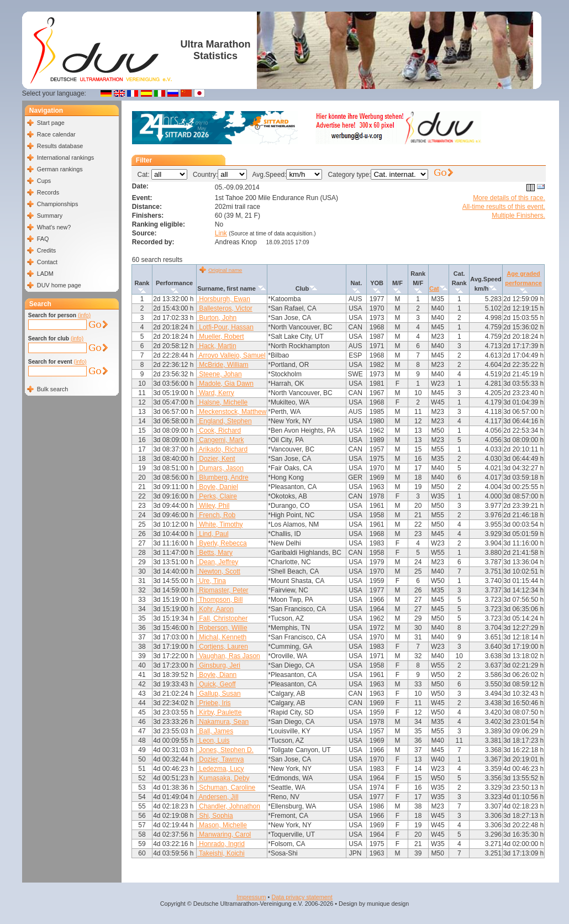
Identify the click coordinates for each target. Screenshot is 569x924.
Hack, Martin (217, 346)
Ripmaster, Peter (223, 590)
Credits (46, 250)
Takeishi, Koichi (221, 853)
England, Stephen (225, 421)
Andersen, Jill (218, 797)
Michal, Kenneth (222, 637)
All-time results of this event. (504, 207)
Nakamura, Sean (223, 722)
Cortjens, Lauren (223, 647)
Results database (60, 146)
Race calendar (56, 134)
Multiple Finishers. (518, 216)
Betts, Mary (215, 553)
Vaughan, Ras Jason (229, 656)
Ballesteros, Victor (225, 308)
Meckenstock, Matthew (232, 412)
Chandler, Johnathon (229, 806)
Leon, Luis (214, 741)
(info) (84, 315)
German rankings (60, 169)
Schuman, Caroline (226, 788)
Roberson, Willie (222, 628)
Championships (57, 204)
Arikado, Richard (222, 449)
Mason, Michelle (222, 825)
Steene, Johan (220, 374)
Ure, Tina (212, 581)
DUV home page (59, 285)
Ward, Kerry (216, 393)
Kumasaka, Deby (223, 778)
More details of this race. (509, 198)
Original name (225, 270)
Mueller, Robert (221, 337)
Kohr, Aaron (215, 609)
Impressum (251, 897)
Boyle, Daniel (218, 487)
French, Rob (216, 515)
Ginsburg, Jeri (219, 665)
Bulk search (52, 389)
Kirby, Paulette (219, 712)
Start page (51, 123)
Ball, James (215, 731)
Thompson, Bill (220, 600)
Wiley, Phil (213, 506)
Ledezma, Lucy (221, 769)
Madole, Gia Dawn (225, 384)
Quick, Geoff (217, 684)
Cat (434, 288)
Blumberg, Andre (223, 477)
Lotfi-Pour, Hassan (225, 327)
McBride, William (223, 365)
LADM (45, 274)
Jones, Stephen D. (225, 750)
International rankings (65, 158)
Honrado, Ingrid (221, 844)
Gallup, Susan (219, 694)
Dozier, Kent (216, 459)
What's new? (54, 227)
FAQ (43, 239)
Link (221, 233)
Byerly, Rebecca (222, 543)
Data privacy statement (302, 897)
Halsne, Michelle (222, 402)
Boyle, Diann (217, 675)
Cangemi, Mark (221, 440)
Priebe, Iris (214, 703)
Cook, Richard (219, 431)
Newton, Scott (219, 571)
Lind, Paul (213, 534)
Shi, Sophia (215, 816)
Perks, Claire (217, 496)
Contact (47, 262)
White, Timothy (220, 524)
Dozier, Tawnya (221, 759)
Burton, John (217, 318)
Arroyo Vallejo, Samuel (231, 355)
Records (48, 192)
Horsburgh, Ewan (224, 299)
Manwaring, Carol (224, 834)
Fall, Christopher (222, 618)
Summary (50, 216)
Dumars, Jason (220, 468)
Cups (44, 181)
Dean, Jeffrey (218, 562)
